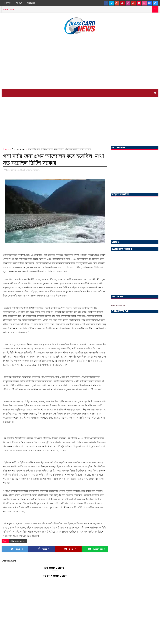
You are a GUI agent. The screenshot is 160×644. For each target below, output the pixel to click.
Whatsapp (97, 549)
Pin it (70, 549)
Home (7, 3)
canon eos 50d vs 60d (118, 305)
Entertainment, (33, 170)
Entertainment (18, 149)
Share (43, 549)
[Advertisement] (80, 62)
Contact (32, 3)
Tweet (17, 549)
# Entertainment (18, 541)
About (19, 3)
